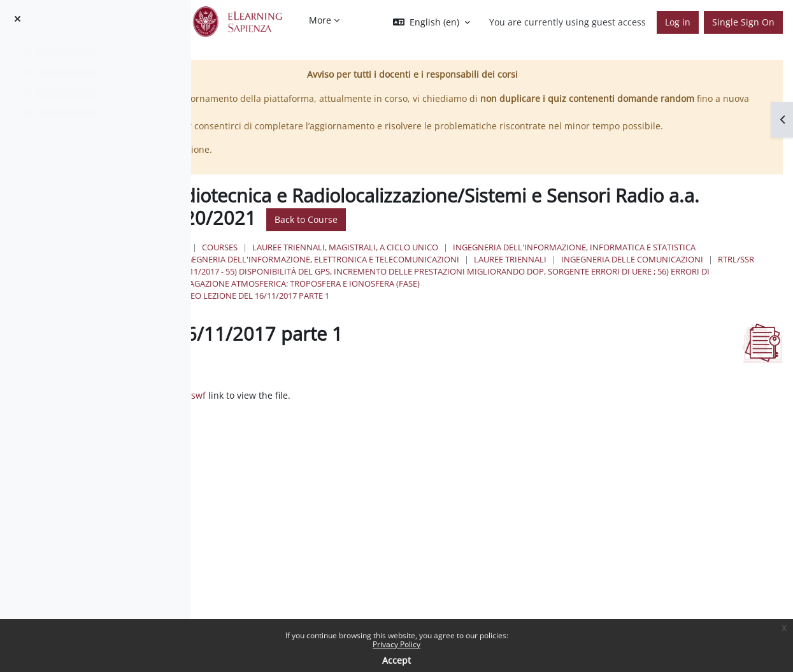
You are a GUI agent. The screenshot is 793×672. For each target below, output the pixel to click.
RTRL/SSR (537, 297)
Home (360, 261)
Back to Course (649, 233)
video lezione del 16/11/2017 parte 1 (439, 334)
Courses (405, 261)
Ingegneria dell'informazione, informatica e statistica (484, 273)
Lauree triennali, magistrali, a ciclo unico (531, 261)
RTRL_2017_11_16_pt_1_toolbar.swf (354, 433)
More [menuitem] (320, 20)
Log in (678, 22)
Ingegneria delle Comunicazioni (433, 297)
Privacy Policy (396, 644)
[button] (432, 22)
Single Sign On (743, 22)
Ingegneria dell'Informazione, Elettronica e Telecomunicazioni (504, 285)
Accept (396, 660)
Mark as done (281, 407)
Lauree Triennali (696, 285)
